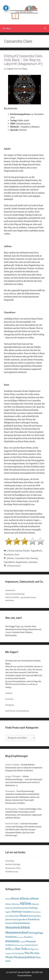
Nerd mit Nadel (12, 824)
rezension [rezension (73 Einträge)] (12, 941)
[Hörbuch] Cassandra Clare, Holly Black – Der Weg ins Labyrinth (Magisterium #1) (23, 60)
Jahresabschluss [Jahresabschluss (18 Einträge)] (35, 916)
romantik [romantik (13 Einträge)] (23, 942)
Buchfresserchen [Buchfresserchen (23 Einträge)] (21, 908)
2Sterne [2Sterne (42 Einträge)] (15, 899)
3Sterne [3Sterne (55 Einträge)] (24, 899)
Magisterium (22, 562)
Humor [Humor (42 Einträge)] (24, 916)
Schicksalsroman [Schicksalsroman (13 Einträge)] (19, 945)
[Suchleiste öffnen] (45, 28)
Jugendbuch (9, 562)
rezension (33, 562)
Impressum (10, 590)
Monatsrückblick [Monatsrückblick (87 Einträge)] (18, 928)
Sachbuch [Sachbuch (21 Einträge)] (9, 945)
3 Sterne (11, 551)
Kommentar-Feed (13, 868)
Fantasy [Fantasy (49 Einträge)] (17, 912)
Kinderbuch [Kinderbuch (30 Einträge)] (34, 919)
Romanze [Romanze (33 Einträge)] (31, 942)
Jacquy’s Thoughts (13, 777)
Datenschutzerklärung (15, 594)
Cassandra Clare (22, 558)
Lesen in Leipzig (12, 765)
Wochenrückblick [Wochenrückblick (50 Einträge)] (24, 957)
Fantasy (19, 551)
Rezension (9, 555)
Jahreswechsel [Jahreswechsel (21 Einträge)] (11, 920)
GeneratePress (25, 976)
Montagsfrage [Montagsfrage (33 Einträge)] (36, 933)
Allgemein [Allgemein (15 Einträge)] (35, 904)
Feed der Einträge (13, 865)
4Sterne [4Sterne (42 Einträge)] (34, 899)
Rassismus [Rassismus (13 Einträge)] (20, 937)
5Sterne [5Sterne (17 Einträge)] (8, 904)
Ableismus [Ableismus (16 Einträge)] (15, 904)
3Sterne (10, 558)
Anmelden (10, 861)
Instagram (10, 705)
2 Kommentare (14, 566)
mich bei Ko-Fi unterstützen (17, 711)
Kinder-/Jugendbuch (33, 551)
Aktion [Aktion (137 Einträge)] (25, 904)
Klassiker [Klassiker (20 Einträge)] (9, 923)
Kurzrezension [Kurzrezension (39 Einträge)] (22, 923)
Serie (17, 555)
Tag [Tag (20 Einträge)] (32, 949)
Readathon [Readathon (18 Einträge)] (28, 937)
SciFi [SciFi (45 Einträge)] (8, 949)
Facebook (9, 699)
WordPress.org (12, 872)
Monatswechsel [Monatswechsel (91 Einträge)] (17, 933)
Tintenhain (10, 791)
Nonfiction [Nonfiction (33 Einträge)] (11, 937)
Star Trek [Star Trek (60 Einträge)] (21, 949)
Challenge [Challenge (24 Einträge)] (33, 908)
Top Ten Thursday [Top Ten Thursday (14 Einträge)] (18, 954)
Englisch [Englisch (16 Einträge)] (8, 912)
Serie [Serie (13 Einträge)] (13, 949)
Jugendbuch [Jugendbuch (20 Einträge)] (23, 920)
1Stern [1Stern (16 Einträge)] (8, 899)
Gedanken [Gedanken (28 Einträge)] (27, 912)
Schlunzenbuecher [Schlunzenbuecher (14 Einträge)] (32, 945)
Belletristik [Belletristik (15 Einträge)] (9, 908)
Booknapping (11, 809)
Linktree (9, 693)
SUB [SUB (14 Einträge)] (29, 949)
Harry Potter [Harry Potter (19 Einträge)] (14, 916)
